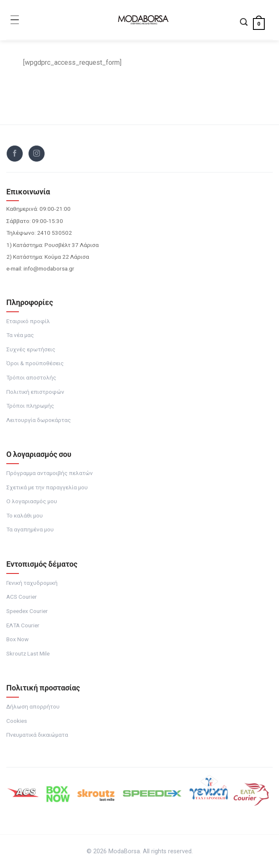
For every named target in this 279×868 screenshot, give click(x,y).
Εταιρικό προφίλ (28, 321)
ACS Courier (22, 597)
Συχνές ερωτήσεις (31, 349)
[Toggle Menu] (15, 20)
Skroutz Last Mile (28, 653)
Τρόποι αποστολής (31, 377)
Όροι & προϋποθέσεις (35, 363)
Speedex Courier (27, 611)
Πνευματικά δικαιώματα (37, 735)
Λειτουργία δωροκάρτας (39, 420)
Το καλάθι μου (25, 515)
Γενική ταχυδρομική (32, 583)
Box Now (17, 639)
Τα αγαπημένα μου (30, 529)
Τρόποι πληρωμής (30, 406)
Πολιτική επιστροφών (35, 392)
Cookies (17, 721)
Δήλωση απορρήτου (33, 706)
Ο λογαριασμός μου (32, 501)
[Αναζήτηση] (244, 23)
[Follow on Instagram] (37, 154)
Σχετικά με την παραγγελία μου (47, 487)
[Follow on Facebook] (15, 154)
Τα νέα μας (20, 335)
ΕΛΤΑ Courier (23, 625)
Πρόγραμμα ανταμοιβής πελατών (50, 473)
